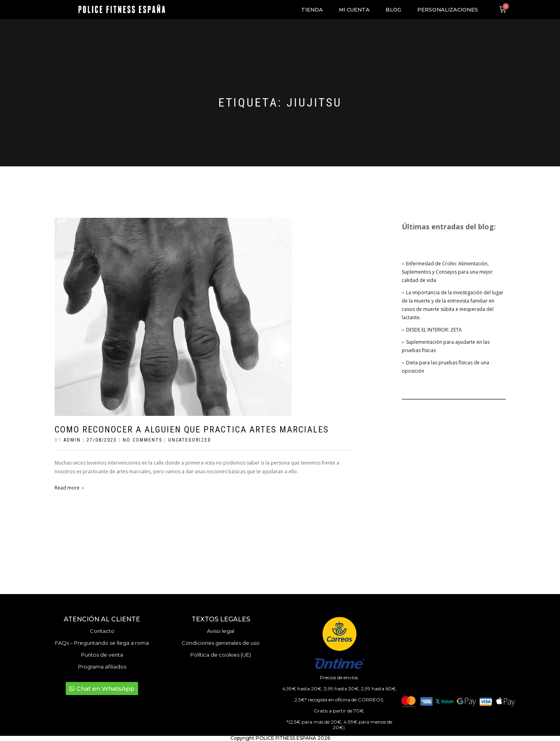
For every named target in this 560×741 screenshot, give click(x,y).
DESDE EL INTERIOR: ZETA (434, 330)
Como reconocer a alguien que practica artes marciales (192, 430)
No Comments (142, 440)
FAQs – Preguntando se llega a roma (102, 643)
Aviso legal (221, 631)
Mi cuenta (354, 10)
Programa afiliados (102, 667)
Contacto (102, 631)
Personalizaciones (448, 10)
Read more (67, 488)
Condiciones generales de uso (221, 643)
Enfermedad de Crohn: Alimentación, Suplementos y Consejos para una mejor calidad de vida (447, 272)
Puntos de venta (102, 655)
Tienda (312, 10)
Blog (393, 10)
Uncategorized (190, 440)
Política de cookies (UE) (221, 655)
